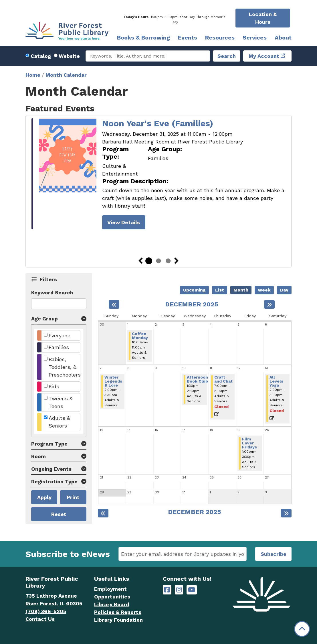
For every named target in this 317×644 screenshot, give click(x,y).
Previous (140, 261)
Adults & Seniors (59, 422)
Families (59, 347)
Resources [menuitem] (220, 38)
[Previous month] (114, 304)
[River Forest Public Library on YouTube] (192, 590)
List (220, 290)
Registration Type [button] (54, 481)
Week (264, 290)
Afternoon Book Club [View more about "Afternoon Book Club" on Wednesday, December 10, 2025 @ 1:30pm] (197, 379)
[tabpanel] (158, 175)
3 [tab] (168, 261)
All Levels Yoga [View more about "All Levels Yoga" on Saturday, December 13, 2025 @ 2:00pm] (276, 381)
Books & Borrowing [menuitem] (143, 38)
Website (69, 56)
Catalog (41, 56)
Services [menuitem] (255, 38)
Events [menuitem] (188, 38)
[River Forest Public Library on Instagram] (179, 590)
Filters (48, 279)
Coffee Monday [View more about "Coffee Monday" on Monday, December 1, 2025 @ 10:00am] (140, 336)
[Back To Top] (302, 629)
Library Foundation (118, 620)
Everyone (60, 335)
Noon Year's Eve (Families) (158, 123)
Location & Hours (263, 18)
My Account (264, 56)
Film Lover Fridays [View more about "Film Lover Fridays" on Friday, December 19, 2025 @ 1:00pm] (249, 443)
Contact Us (40, 619)
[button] (175, 19)
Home (33, 75)
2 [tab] (158, 261)
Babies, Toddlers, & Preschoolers (65, 367)
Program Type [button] (49, 444)
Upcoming (194, 290)
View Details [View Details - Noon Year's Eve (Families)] (124, 222)
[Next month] (269, 304)
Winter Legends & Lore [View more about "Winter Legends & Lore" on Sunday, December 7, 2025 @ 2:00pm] (113, 381)
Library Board (112, 604)
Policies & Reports (118, 612)
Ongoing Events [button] (51, 469)
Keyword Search (52, 293)
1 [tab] (149, 261)
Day (284, 290)
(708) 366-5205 (46, 611)
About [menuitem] (283, 38)
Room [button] (38, 456)
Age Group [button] (44, 319)
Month (241, 290)
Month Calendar (66, 75)
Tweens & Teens (61, 402)
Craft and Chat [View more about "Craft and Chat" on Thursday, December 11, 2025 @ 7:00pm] (223, 379)
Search (227, 56)
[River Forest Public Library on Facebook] (167, 590)
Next (177, 261)
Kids (54, 386)
